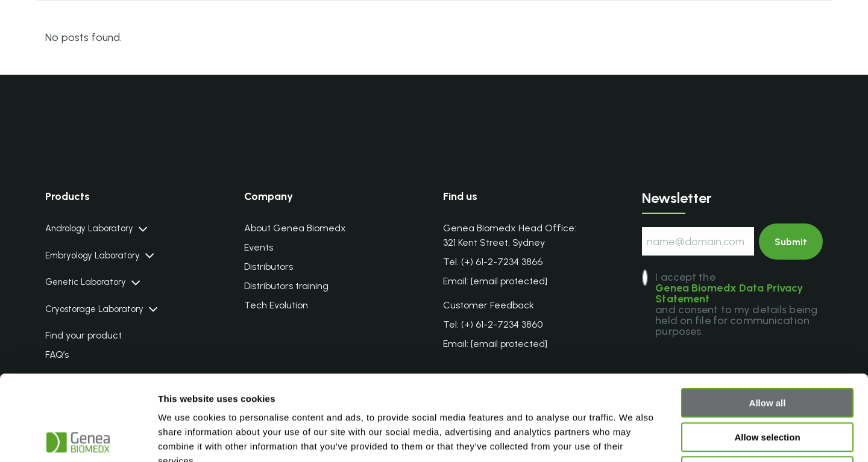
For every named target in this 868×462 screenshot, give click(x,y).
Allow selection (767, 352)
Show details (633, 438)
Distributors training (286, 286)
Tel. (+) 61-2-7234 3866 (493, 262)
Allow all (768, 318)
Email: (495, 281)
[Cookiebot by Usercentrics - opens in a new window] (78, 439)
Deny (768, 386)
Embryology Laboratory (93, 256)
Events (259, 247)
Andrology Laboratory (89, 229)
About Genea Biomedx (295, 228)
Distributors (269, 267)
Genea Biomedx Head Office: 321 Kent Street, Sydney (510, 235)
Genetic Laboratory (86, 282)
